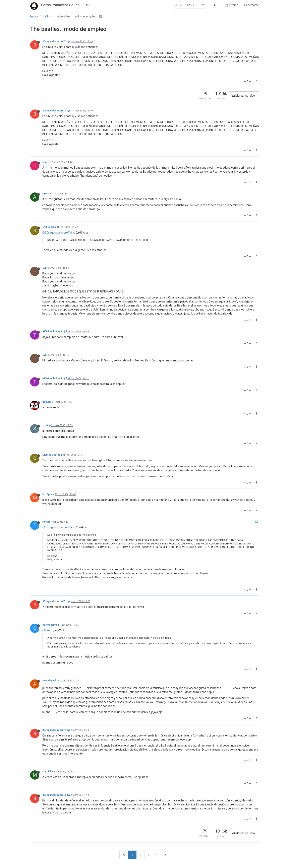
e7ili (45, 268)
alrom (46, 194)
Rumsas (47, 402)
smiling (46, 425)
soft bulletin (49, 227)
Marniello (48, 772)
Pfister (46, 522)
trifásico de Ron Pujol (55, 332)
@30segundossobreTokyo (59, 233)
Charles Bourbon (52, 455)
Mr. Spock (48, 494)
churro (46, 162)
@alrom (47, 630)
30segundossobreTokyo (56, 41)
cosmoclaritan (51, 625)
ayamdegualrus (51, 681)
